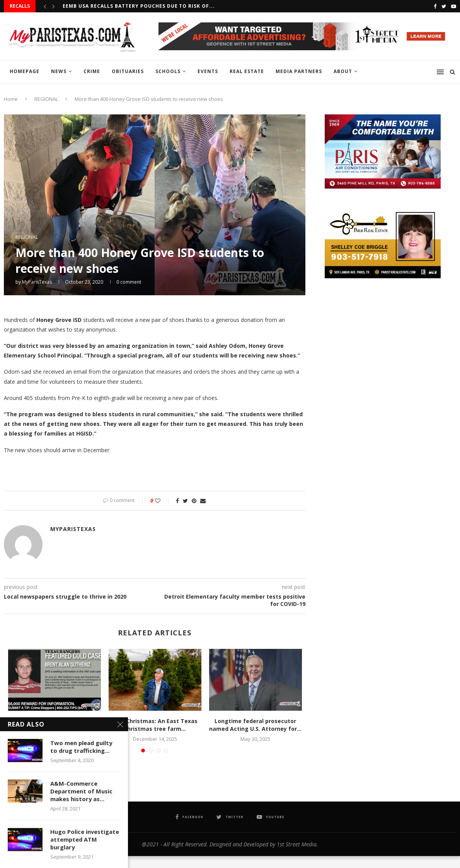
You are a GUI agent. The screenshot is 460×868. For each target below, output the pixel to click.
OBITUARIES (128, 71)
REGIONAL (46, 99)
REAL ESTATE (247, 71)
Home (11, 99)
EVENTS (208, 71)
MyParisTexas (37, 282)
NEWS (59, 71)
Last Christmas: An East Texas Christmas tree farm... (155, 725)
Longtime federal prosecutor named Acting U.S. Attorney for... (255, 725)
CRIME (92, 71)
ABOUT (343, 71)
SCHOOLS (168, 71)
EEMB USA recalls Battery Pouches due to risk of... (139, 6)
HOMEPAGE (25, 71)
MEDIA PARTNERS (299, 71)
